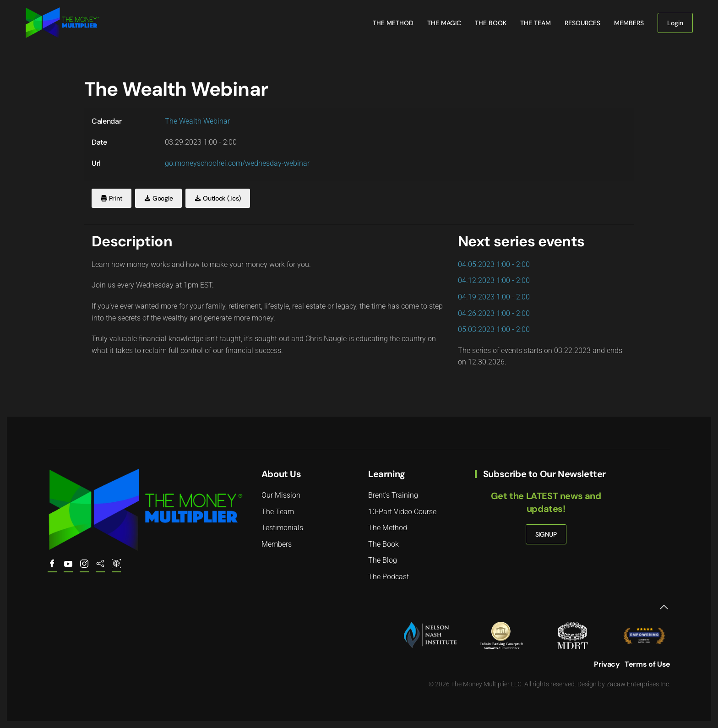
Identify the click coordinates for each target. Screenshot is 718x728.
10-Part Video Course (402, 512)
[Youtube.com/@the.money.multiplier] (68, 568)
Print (112, 198)
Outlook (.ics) (218, 198)
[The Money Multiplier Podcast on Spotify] (100, 568)
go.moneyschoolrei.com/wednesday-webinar (237, 163)
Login (675, 23)
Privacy (607, 664)
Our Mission (281, 495)
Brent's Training (393, 495)
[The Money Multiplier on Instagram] (84, 568)
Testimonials (282, 528)
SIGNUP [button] (546, 534)
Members (629, 23)
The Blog (383, 560)
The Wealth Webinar (197, 121)
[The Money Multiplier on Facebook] (52, 568)
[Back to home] (62, 23)
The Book (491, 23)
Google (158, 198)
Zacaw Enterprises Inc (638, 684)
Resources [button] (582, 23)
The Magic (444, 23)
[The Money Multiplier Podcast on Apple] (116, 568)
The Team (536, 23)
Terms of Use (647, 664)
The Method (393, 23)
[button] (664, 607)
